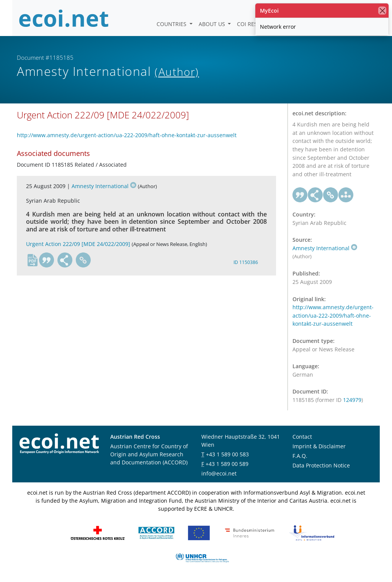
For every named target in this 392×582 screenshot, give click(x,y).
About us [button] (213, 24)
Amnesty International (104, 186)
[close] (382, 11)
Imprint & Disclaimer (319, 446)
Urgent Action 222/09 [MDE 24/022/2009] (78, 244)
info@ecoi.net (219, 473)
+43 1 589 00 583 (227, 454)
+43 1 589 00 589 (227, 464)
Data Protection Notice (321, 465)
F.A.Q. (300, 456)
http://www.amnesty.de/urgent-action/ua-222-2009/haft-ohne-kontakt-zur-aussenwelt (127, 135)
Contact (302, 437)
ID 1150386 (246, 262)
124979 (352, 400)
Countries (172, 24)
